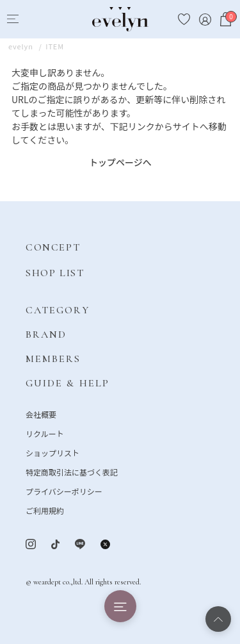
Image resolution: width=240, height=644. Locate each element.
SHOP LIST (55, 273)
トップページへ (120, 162)
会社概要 (41, 414)
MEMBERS (53, 359)
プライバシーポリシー (64, 491)
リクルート (45, 433)
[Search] (36, 20)
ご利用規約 (45, 510)
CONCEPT (53, 247)
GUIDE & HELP (68, 383)
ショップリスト (52, 453)
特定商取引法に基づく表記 (72, 472)
